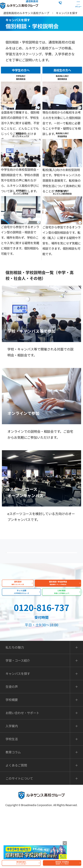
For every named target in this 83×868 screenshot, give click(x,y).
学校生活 (12, 794)
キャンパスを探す (18, 729)
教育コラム (13, 807)
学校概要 (12, 755)
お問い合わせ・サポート (22, 768)
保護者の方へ (43, 560)
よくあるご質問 (43, 579)
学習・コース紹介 (18, 715)
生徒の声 (12, 742)
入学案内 (12, 781)
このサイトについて (19, 833)
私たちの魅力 (43, 597)
